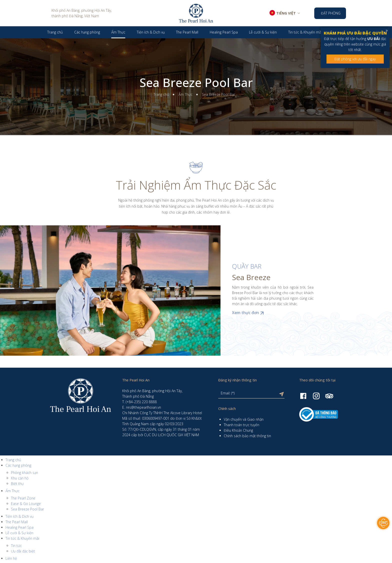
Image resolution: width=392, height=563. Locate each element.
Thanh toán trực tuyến (241, 425)
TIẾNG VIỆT (286, 13)
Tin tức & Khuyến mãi (22, 538)
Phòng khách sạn (24, 473)
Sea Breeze (251, 277)
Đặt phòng (331, 13)
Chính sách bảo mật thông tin (247, 436)
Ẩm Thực (185, 94)
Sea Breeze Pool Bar (196, 83)
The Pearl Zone (23, 498)
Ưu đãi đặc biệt (23, 551)
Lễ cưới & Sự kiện (19, 533)
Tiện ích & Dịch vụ (19, 516)
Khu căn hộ (20, 478)
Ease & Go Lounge (26, 504)
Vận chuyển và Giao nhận (244, 419)
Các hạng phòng (18, 465)
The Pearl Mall (17, 522)
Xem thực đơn (248, 313)
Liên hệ (11, 558)
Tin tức (16, 546)
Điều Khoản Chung (238, 430)
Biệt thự (17, 484)
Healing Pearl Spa (19, 527)
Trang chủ (161, 94)
